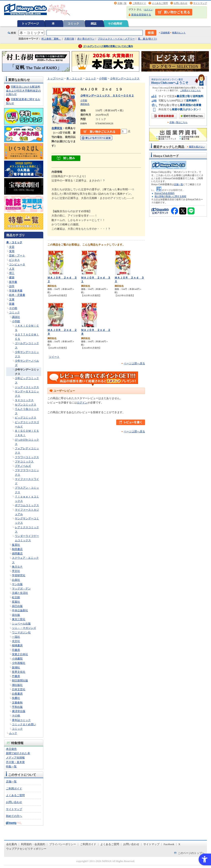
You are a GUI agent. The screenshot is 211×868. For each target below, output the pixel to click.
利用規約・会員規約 (33, 844)
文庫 (12, 299)
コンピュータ (17, 264)
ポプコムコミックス (27, 505)
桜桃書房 (17, 645)
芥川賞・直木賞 (15, 762)
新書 (12, 304)
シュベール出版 (21, 624)
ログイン (148, 10)
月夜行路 (69, 39)
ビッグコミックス (26, 418)
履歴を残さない (197, 147)
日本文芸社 (19, 689)
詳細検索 (165, 33)
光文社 (16, 641)
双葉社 (16, 602)
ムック (13, 733)
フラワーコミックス (27, 457)
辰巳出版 (17, 606)
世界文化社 (19, 672)
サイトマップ (200, 3)
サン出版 (17, 584)
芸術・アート (17, 256)
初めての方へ (14, 816)
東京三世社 (19, 619)
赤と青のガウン (86, 39)
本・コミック (14, 242)
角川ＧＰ (17, 567)
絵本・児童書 (17, 295)
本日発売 (11, 749)
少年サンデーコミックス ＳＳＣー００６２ (107, 96)
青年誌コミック (21, 720)
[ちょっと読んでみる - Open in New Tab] (66, 159)
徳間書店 (17, 553)
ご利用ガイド (139, 3)
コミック (73, 24)
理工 (12, 273)
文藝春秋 (17, 703)
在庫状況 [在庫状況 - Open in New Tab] (57, 128)
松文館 (16, 597)
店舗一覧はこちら (178, 122)
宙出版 (16, 615)
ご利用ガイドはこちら (190, 90)
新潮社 (16, 667)
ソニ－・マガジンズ (24, 628)
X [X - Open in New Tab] (179, 844)
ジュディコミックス (27, 387)
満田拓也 (85, 104)
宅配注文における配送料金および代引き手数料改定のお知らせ (23, 90)
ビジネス (14, 260)
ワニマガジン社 (21, 632)
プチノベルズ (23, 466)
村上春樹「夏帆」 (51, 39)
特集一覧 (11, 766)
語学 (12, 286)
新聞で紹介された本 (18, 753)
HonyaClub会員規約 (165, 193)
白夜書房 (17, 694)
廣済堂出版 (19, 711)
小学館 (16, 321)
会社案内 (12, 844)
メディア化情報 (15, 758)
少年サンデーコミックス (125, 78)
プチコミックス (24, 462)
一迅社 (16, 637)
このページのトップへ (191, 853)
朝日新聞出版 (20, 680)
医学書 (13, 282)
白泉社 (16, 580)
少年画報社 (19, 663)
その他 (13, 308)
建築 (12, 277)
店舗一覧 (122, 3)
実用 (12, 251)
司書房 (16, 650)
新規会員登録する (141, 15)
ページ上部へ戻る (134, 363)
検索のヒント (179, 33)
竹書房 (16, 676)
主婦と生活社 (20, 593)
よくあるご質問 (160, 3)
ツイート (54, 357)
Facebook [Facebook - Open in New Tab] (169, 844)
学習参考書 (16, 291)
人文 (12, 269)
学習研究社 (19, 575)
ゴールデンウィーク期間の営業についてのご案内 (108, 46)
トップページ (30, 24)
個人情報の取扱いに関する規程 (170, 196)
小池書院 (17, 659)
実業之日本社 (20, 654)
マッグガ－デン (21, 589)
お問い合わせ (181, 3)
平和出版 (17, 707)
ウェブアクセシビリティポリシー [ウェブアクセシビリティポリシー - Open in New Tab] (26, 849)
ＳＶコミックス (24, 400)
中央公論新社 (20, 610)
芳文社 (16, 571)
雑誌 (94, 24)
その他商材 (115, 24)
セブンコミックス (26, 405)
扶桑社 (16, 698)
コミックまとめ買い (24, 724)
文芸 (12, 247)
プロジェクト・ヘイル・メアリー (116, 39)
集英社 (16, 545)
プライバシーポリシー (63, 844)
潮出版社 (17, 685)
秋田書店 (17, 549)
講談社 (16, 317)
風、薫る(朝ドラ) (147, 39)
